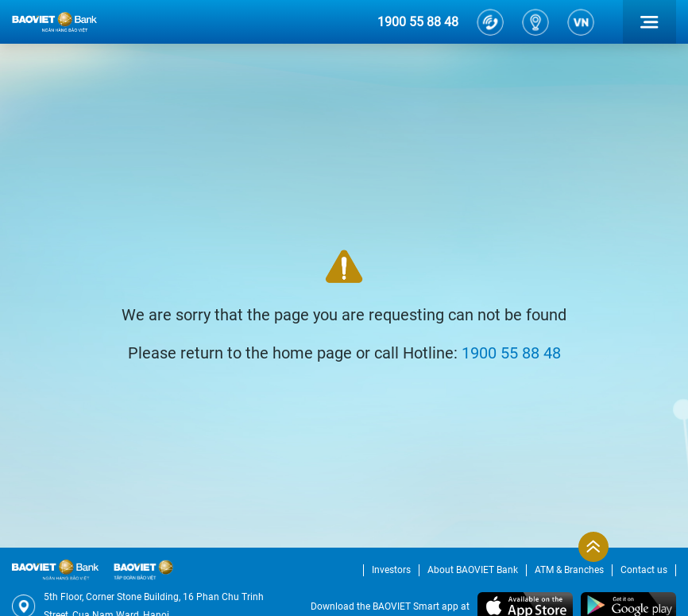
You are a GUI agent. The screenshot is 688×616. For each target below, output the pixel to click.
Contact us (644, 570)
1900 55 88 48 (418, 22)
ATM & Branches (569, 570)
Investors (391, 570)
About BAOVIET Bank (473, 570)
